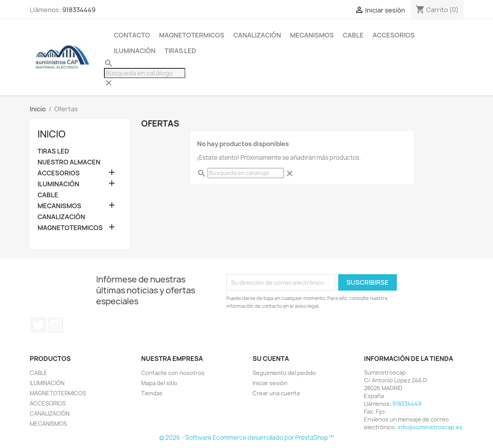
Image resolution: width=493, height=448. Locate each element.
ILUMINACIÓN (135, 51)
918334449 (79, 10)
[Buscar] (145, 73)
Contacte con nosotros (173, 373)
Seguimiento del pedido (284, 373)
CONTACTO (132, 35)
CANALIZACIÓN (257, 35)
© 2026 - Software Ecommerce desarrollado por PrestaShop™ (246, 438)
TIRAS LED (180, 51)
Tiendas (152, 393)
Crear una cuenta (276, 393)
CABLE (353, 35)
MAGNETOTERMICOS (192, 35)
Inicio (52, 134)
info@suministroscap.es (430, 427)
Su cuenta (271, 359)
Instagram (56, 325)
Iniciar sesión (270, 383)
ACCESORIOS (394, 35)
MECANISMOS (312, 35)
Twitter (38, 325)
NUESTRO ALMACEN (69, 162)
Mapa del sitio (159, 383)
